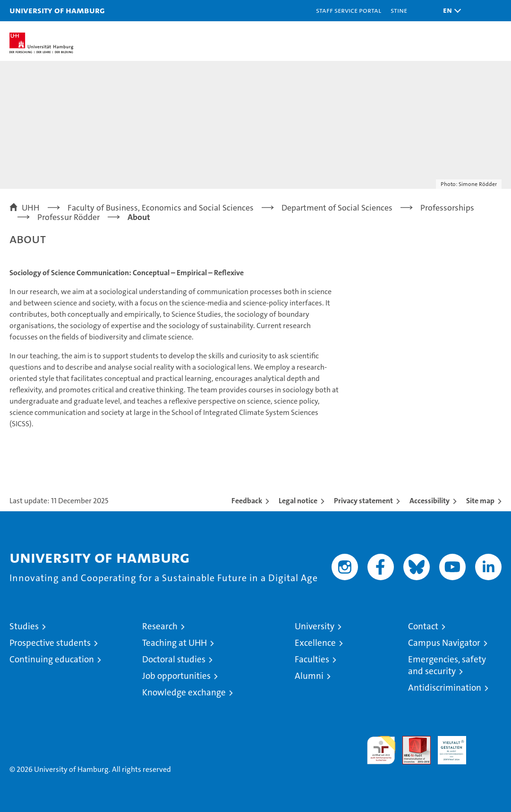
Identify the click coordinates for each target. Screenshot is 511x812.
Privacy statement (363, 501)
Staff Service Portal (349, 10)
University (315, 626)
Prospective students (50, 643)
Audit (411, 741)
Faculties (312, 659)
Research (160, 626)
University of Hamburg (57, 10)
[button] (450, 11)
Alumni (309, 676)
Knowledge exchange (184, 692)
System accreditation (487, 746)
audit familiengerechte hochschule (381, 750)
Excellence (315, 643)
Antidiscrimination (445, 688)
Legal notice (298, 501)
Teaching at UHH (175, 643)
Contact (423, 626)
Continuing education (52, 659)
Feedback (247, 501)
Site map (480, 501)
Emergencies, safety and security (447, 665)
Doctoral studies (174, 659)
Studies (24, 626)
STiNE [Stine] (399, 10)
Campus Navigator (444, 643)
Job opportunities (176, 676)
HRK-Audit (447, 746)
